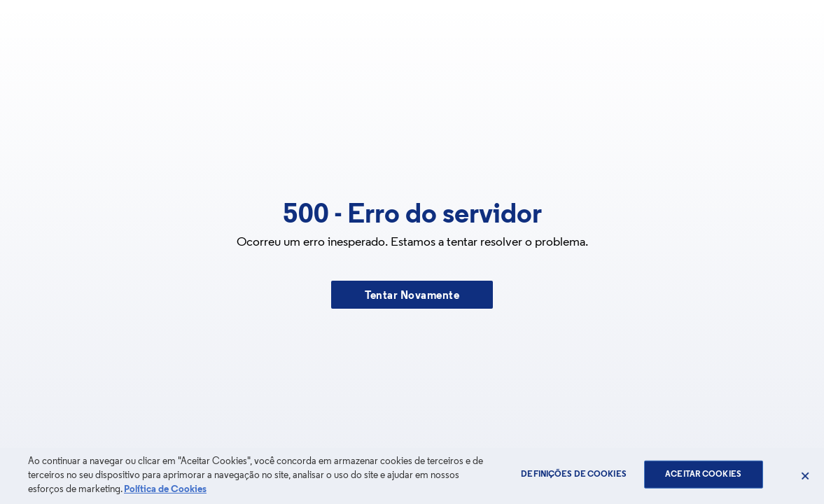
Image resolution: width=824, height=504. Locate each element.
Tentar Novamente (412, 296)
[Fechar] (805, 476)
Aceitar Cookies (703, 475)
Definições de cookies (574, 475)
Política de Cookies (165, 490)
